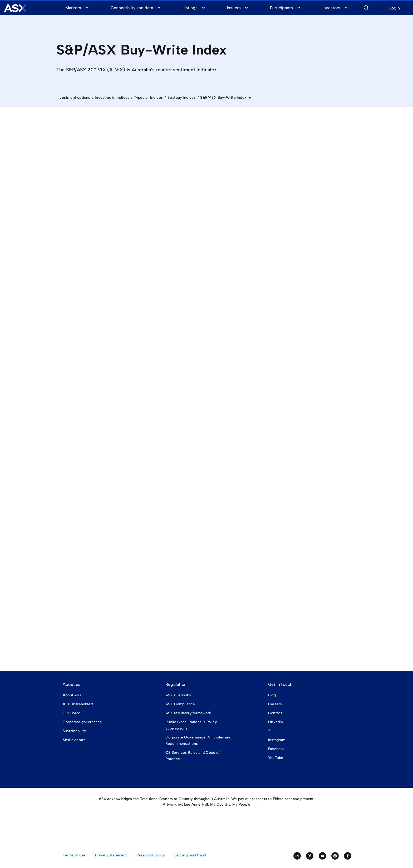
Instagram (277, 740)
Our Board (72, 713)
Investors (331, 8)
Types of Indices (148, 98)
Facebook (277, 749)
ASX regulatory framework (188, 713)
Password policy (151, 855)
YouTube (276, 758)
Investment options (73, 98)
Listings (190, 8)
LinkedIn (276, 722)
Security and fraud (190, 855)
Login (395, 8)
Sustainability (74, 731)
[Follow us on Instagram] (335, 856)
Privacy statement (111, 855)
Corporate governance (82, 722)
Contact (275, 713)
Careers (275, 704)
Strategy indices (182, 98)
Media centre (74, 740)
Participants (281, 8)
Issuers (234, 8)
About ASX (72, 695)
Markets (73, 8)
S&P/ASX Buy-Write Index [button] (224, 98)
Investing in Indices (112, 98)
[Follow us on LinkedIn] (297, 856)
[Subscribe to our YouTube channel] (322, 856)
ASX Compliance (180, 704)
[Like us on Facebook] (348, 856)
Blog (272, 695)
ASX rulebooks (178, 695)
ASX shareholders (79, 704)
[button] (366, 7)
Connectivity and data (132, 8)
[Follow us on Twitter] (310, 856)
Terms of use (74, 855)
